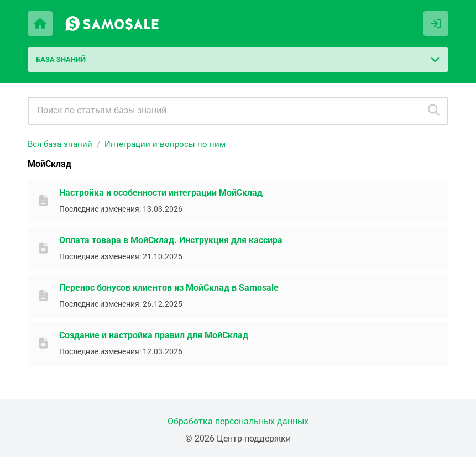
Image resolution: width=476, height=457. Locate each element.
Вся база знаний (60, 144)
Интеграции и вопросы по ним (165, 144)
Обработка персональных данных (238, 421)
